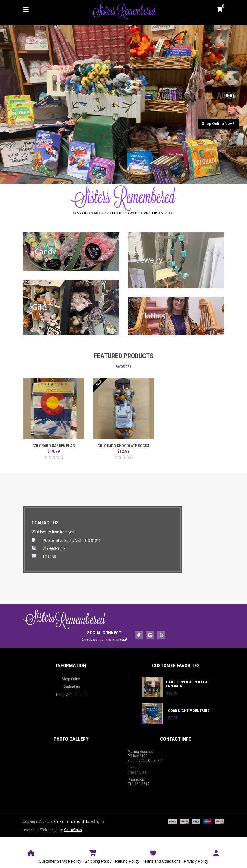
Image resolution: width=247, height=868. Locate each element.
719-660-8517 (54, 548)
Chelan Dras (137, 772)
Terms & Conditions (71, 695)
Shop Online (71, 679)
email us (49, 556)
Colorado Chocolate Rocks (123, 446)
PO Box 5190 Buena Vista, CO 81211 (72, 541)
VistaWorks (73, 830)
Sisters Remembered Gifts (68, 821)
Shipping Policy (98, 861)
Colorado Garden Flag (54, 446)
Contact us (71, 687)
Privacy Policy (196, 861)
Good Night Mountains (189, 711)
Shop (93, 857)
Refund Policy (127, 861)
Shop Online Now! (218, 124)
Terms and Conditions (161, 861)
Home (31, 857)
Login (216, 857)
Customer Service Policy (60, 861)
